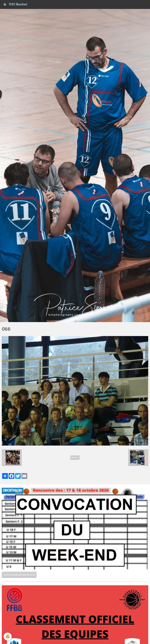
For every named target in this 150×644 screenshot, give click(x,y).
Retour (75, 457)
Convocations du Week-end (19, 575)
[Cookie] (8, 637)
